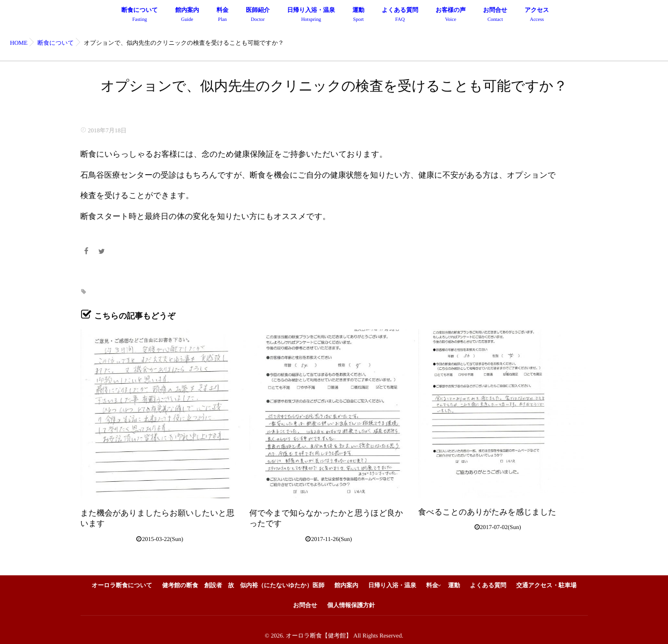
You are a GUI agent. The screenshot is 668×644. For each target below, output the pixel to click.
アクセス (537, 16)
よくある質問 (400, 16)
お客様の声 (451, 16)
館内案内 (187, 16)
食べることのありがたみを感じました (487, 512)
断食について (140, 16)
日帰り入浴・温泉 (311, 16)
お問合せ (495, 16)
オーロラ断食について (122, 582)
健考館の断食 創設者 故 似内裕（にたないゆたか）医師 (243, 582)
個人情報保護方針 (351, 602)
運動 (359, 16)
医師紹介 (258, 16)
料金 (222, 16)
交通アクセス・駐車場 (546, 582)
